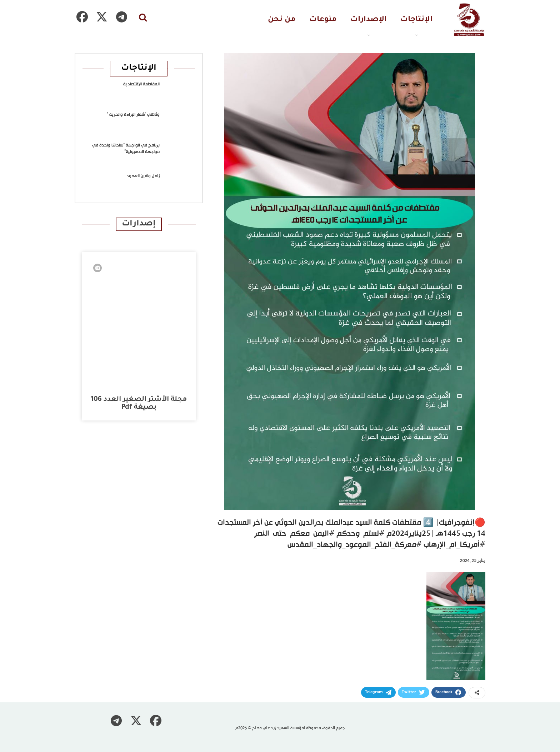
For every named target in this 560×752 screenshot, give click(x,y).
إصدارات (139, 224)
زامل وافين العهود (143, 176)
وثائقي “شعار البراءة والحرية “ (133, 115)
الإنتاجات (416, 20)
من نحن (282, 20)
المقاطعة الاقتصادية (141, 84)
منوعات (323, 20)
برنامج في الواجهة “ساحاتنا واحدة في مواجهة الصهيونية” (126, 149)
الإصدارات (369, 20)
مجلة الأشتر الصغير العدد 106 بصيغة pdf (139, 404)
